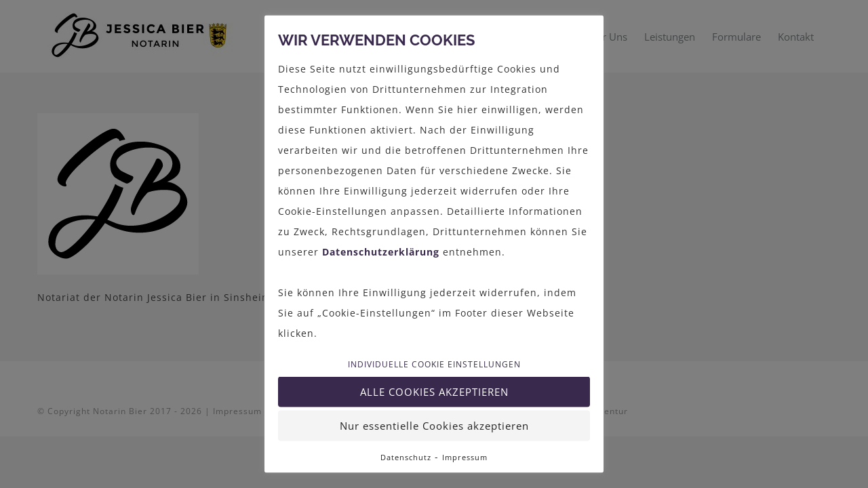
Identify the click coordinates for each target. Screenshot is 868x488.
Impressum (465, 457)
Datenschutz (406, 457)
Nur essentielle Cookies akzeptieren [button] (434, 426)
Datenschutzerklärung (381, 251)
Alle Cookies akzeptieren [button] (434, 392)
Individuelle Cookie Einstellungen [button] (434, 365)
